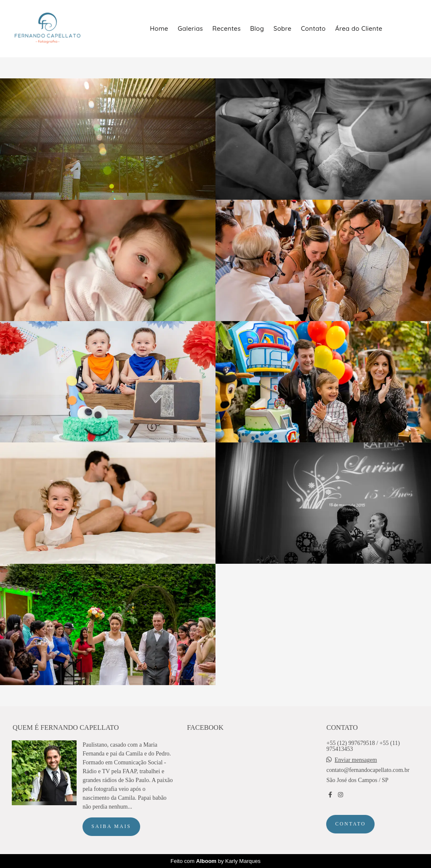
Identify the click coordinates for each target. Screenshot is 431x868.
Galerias (190, 28)
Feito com (215, 861)
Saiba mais (111, 826)
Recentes (227, 28)
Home (159, 28)
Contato (313, 28)
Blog (257, 28)
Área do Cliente (359, 28)
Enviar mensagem (356, 760)
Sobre (283, 28)
